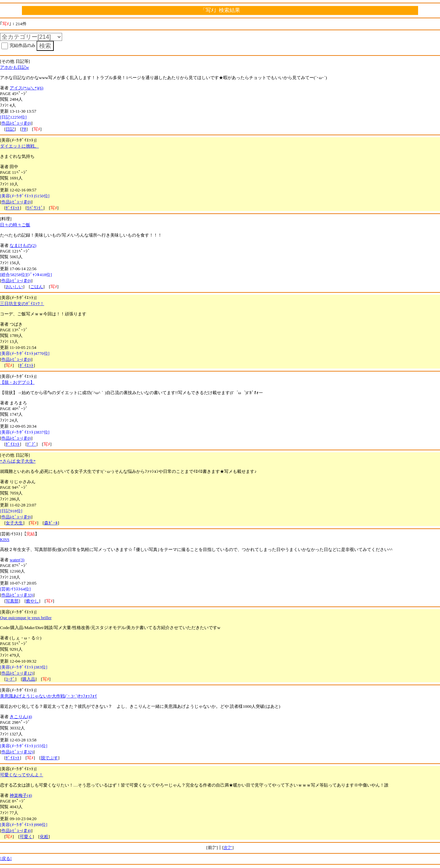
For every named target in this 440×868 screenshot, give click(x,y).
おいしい (14, 287)
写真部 (12, 601)
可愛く (26, 837)
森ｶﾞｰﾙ (51, 523)
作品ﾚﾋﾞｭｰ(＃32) (17, 752)
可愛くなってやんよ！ (22, 775)
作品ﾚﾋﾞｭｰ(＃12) (17, 673)
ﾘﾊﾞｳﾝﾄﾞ (35, 208)
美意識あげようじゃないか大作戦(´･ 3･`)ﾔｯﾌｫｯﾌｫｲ (48, 696)
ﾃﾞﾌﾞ (32, 444)
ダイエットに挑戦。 (19, 146)
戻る (6, 859)
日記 (10, 129)
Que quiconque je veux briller (26, 618)
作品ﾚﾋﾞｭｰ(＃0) (16, 123)
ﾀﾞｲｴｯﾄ (13, 208)
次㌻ (228, 848)
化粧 (44, 837)
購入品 (29, 679)
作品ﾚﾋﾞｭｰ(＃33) (17, 595)
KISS (5, 540)
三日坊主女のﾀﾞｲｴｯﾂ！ (22, 304)
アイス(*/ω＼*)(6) (26, 88)
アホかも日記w (14, 67)
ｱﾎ (24, 129)
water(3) (17, 560)
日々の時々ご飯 (15, 225)
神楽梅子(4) (21, 795)
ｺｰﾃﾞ (10, 679)
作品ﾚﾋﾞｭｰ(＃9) (16, 517)
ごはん (37, 287)
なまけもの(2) (23, 245)
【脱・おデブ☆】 (17, 382)
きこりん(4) (21, 717)
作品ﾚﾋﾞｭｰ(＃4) (16, 831)
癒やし (32, 601)
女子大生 (14, 523)
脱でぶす (49, 758)
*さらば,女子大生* (18, 461)
